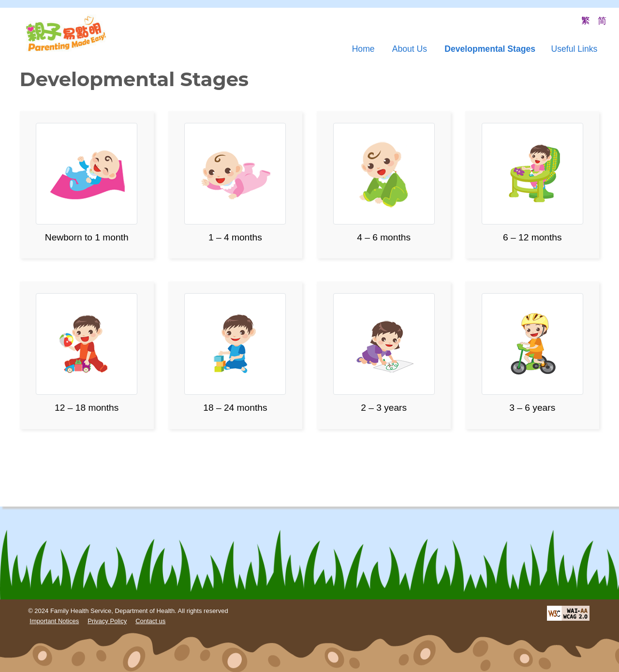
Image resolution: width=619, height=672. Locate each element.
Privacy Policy (107, 621)
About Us (410, 49)
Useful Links (574, 49)
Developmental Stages (490, 49)
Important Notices (54, 621)
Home (363, 49)
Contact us (150, 621)
